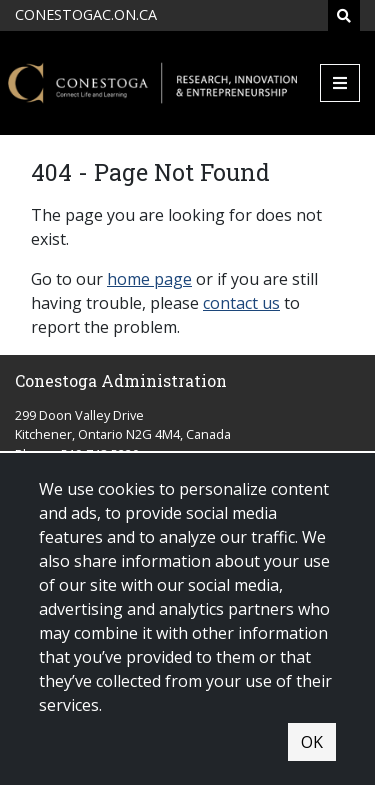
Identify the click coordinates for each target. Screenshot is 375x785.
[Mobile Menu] (340, 83)
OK (312, 742)
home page (149, 279)
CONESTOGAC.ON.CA (86, 14)
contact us (241, 303)
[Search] (344, 15)
